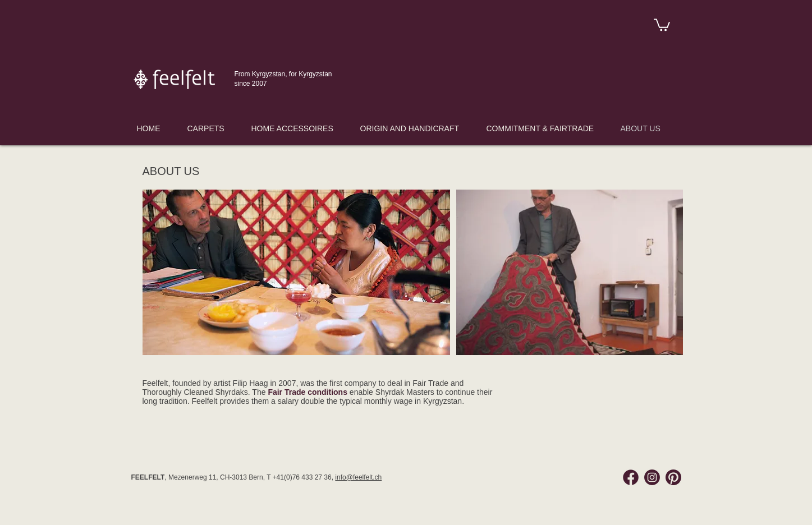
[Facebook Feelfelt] (631, 477)
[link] (662, 24)
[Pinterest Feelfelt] (673, 477)
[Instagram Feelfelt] (652, 477)
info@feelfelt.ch (358, 477)
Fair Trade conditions (308, 392)
